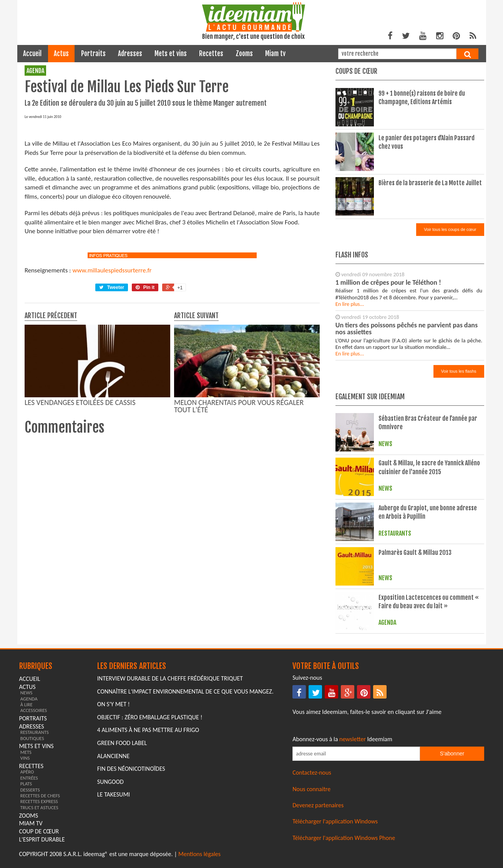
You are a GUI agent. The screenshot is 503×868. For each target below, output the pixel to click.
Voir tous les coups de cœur (450, 229)
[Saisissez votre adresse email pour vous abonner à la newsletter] (356, 754)
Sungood (110, 782)
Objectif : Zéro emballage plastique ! (150, 717)
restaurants (35, 732)
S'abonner (452, 753)
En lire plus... (350, 304)
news (27, 693)
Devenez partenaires (318, 805)
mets (26, 752)
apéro (27, 772)
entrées (29, 778)
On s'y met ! (114, 704)
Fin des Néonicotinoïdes (131, 769)
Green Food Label (122, 743)
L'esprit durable (42, 839)
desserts (30, 790)
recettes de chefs (40, 796)
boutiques (32, 738)
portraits (93, 54)
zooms (244, 54)
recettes (211, 54)
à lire (27, 705)
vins (25, 758)
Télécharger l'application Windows (335, 821)
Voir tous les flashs (459, 371)
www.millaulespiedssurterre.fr (112, 415)
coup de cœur (39, 831)
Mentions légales (199, 854)
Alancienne (113, 756)
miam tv (275, 54)
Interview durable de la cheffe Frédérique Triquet (170, 678)
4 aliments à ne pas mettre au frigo (148, 730)
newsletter (353, 739)
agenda (35, 71)
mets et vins (171, 54)
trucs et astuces (39, 807)
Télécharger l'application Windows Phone (344, 838)
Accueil (32, 54)
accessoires (34, 710)
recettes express (39, 801)
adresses (130, 54)
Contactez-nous (312, 773)
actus (61, 54)
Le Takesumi (114, 794)
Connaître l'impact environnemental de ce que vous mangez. (185, 691)
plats (26, 784)
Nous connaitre (311, 789)
